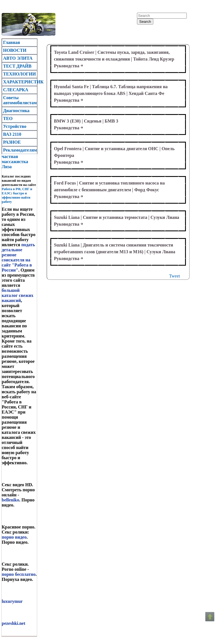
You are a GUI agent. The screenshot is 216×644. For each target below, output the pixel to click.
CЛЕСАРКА (16, 90)
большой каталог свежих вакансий (18, 295)
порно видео (14, 537)
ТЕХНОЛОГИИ (19, 74)
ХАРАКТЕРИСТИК (20, 82)
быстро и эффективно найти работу (16, 197)
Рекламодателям (20, 150)
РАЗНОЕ (12, 142)
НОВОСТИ (15, 50)
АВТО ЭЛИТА (18, 58)
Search (145, 22)
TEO (8, 118)
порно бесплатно (19, 574)
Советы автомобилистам (20, 100)
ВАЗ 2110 (12, 134)
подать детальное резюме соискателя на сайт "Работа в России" (18, 257)
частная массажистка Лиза (15, 162)
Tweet (175, 276)
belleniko (10, 500)
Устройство (15, 126)
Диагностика (16, 111)
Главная (12, 42)
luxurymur (12, 601)
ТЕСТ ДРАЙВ (17, 66)
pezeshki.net (13, 623)
